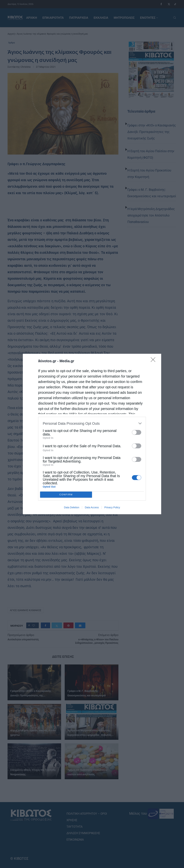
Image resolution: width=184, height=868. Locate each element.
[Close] (154, 361)
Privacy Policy (112, 507)
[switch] (137, 432)
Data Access (92, 507)
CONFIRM (66, 495)
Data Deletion (72, 507)
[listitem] (92, 423)
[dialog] (92, 434)
